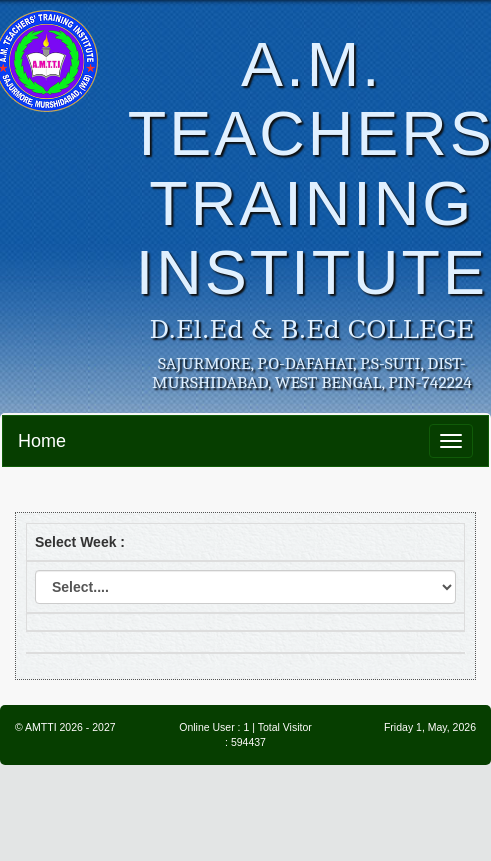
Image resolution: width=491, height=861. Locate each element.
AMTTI (41, 727)
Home (42, 441)
